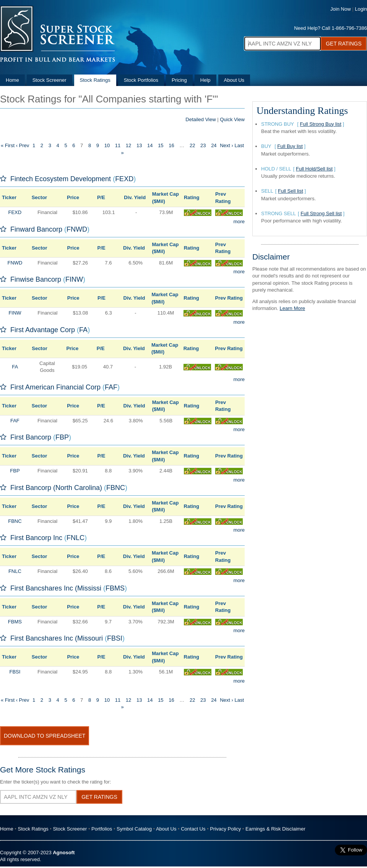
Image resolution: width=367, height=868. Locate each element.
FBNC (116, 488)
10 (107, 145)
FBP (62, 437)
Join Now (340, 9)
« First (8, 145)
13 (139, 145)
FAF (111, 387)
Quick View (232, 119)
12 (128, 145)
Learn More (292, 308)
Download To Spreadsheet (45, 736)
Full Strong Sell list (321, 213)
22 (192, 145)
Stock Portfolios (141, 80)
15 (161, 145)
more (239, 221)
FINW (74, 279)
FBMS (115, 588)
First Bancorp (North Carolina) (56, 488)
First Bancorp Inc (36, 538)
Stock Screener (50, 80)
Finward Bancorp (36, 229)
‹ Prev (23, 145)
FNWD (77, 229)
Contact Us (193, 829)
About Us (234, 80)
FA (83, 330)
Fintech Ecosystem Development (61, 179)
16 (171, 145)
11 (118, 145)
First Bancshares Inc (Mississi (56, 588)
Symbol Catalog (134, 829)
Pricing (179, 80)
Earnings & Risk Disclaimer (275, 829)
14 (150, 145)
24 (214, 145)
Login (361, 9)
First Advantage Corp (43, 330)
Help (205, 80)
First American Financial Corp (55, 387)
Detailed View (201, 119)
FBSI (115, 638)
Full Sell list (291, 191)
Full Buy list (290, 146)
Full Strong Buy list (321, 124)
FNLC (76, 538)
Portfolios (102, 829)
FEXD (124, 179)
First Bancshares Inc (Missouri (57, 638)
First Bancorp (31, 437)
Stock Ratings (95, 80)
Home (12, 80)
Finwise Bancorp (36, 279)
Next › (227, 145)
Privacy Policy (225, 829)
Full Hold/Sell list (314, 169)
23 (203, 145)
